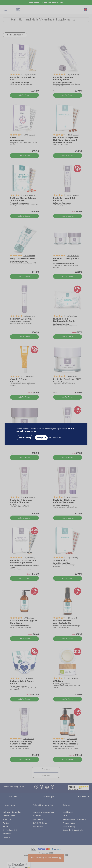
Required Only (25, 438)
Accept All (41, 438)
